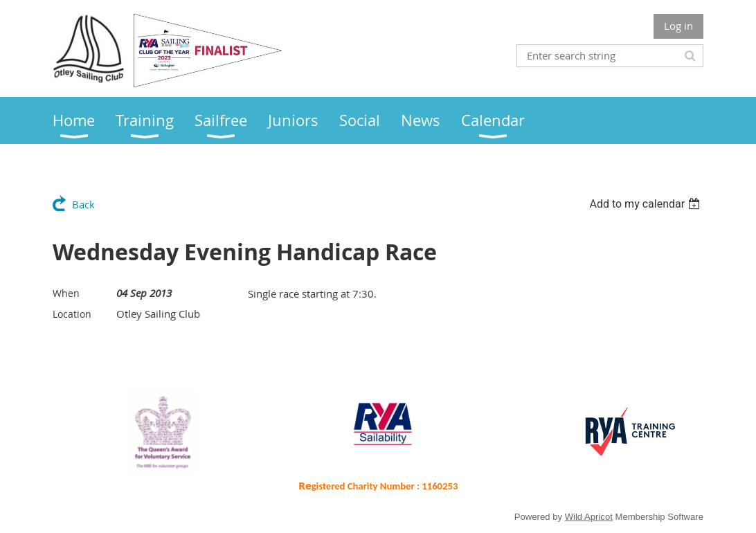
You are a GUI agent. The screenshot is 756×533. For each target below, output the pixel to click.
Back (83, 204)
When (66, 293)
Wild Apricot (589, 517)
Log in (678, 26)
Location (72, 314)
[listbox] (646, 204)
